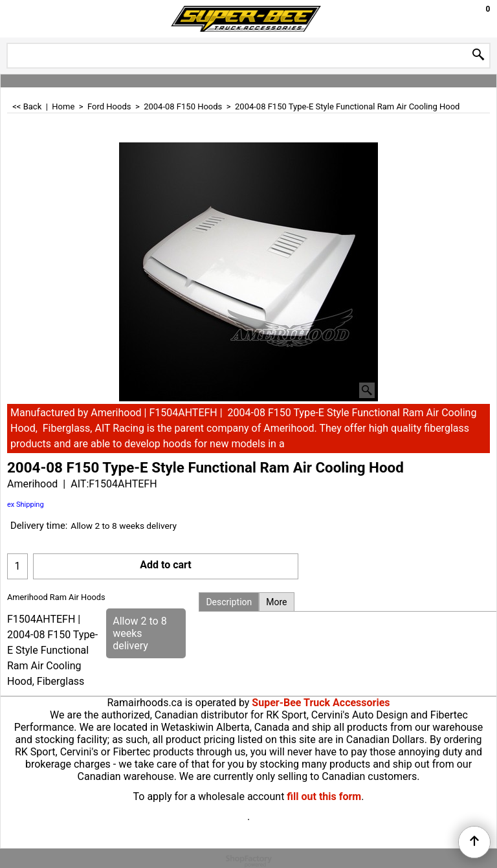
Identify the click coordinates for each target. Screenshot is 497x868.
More (276, 602)
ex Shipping (26, 505)
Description (229, 602)
